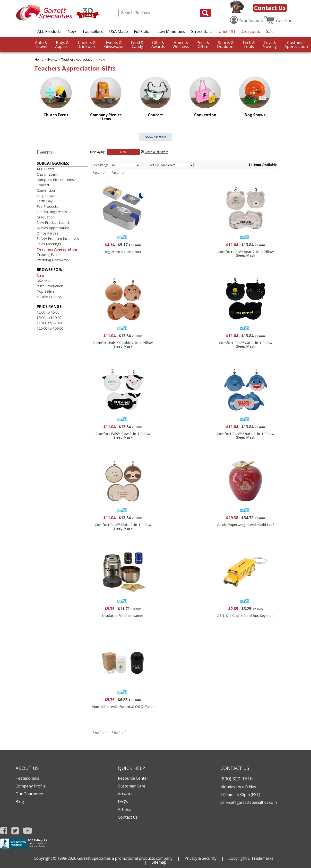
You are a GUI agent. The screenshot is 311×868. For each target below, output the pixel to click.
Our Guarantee (29, 794)
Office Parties (48, 233)
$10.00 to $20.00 (50, 323)
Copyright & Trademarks (251, 858)
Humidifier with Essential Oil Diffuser (123, 707)
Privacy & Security (200, 858)
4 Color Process (49, 297)
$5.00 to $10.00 (49, 318)
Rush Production (50, 286)
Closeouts (251, 31)
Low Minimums (171, 31)
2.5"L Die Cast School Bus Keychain (246, 616)
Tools (249, 45)
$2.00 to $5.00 (48, 312)
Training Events (49, 255)
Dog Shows (46, 196)
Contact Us (270, 8)
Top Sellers (92, 31)
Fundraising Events (52, 212)
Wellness (181, 45)
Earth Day (45, 201)
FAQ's (123, 802)
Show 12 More (155, 137)
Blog (20, 802)
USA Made (118, 31)
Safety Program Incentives (58, 239)
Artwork (125, 794)
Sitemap (159, 862)
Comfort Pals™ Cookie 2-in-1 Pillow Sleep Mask (123, 344)
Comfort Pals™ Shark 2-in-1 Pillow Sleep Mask (246, 435)
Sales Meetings (49, 244)
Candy (137, 45)
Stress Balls (202, 31)
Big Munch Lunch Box (123, 252)
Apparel (62, 45)
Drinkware (87, 45)
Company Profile (31, 786)
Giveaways (114, 45)
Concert (43, 185)
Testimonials (27, 778)
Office (203, 45)
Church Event (47, 174)
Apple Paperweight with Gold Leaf (246, 525)
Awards (158, 45)
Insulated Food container (123, 616)
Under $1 (227, 31)
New (72, 31)
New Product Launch (53, 222)
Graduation (46, 217)
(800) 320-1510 (237, 779)
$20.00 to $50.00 (50, 328)
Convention (46, 190)
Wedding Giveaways (53, 260)
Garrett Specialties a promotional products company (125, 858)
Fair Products (47, 206)
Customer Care (132, 786)
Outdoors (226, 45)
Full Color (143, 31)
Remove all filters (156, 152)
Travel (41, 45)
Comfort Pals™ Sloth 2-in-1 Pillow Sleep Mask (123, 526)
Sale (270, 31)
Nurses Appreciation (53, 228)
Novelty (270, 45)
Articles (125, 809)
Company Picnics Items (55, 180)
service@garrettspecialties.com (249, 802)
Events (52, 59)
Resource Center (133, 778)
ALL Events (46, 169)
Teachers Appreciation (78, 59)
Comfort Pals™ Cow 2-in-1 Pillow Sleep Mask (123, 435)
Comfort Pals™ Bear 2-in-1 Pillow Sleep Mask (246, 253)
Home (39, 59)
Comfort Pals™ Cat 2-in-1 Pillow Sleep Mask (246, 344)
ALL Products (49, 31)
